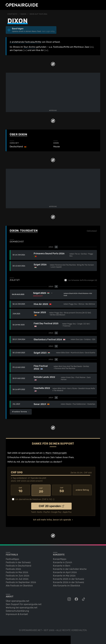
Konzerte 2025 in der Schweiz (69, 578)
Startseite (12, 14)
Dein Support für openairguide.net (24, 604)
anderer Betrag (82, 490)
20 (41, 490)
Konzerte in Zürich (63, 562)
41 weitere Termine (21, 412)
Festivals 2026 (13, 568)
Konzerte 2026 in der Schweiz (69, 582)
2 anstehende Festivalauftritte (25, 42)
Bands (23, 14)
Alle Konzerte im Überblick (67, 585)
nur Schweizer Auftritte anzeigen (81, 280)
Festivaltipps (12, 558)
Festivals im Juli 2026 (17, 578)
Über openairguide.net (17, 600)
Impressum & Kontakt (17, 614)
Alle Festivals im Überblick (19, 585)
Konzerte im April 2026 (65, 572)
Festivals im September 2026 (21, 582)
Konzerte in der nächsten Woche (70, 568)
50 (62, 490)
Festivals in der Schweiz (18, 562)
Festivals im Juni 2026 (18, 575)
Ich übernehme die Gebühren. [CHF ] (34, 499)
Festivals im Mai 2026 (17, 572)
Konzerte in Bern (62, 565)
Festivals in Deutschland (18, 565)
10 (20, 490)
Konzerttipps (60, 558)
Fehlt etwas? (92, 231)
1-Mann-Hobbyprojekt (55, 453)
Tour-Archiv (30, 47)
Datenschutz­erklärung (17, 610)
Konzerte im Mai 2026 (64, 575)
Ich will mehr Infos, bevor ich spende (52, 519)
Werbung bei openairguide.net (22, 607)
